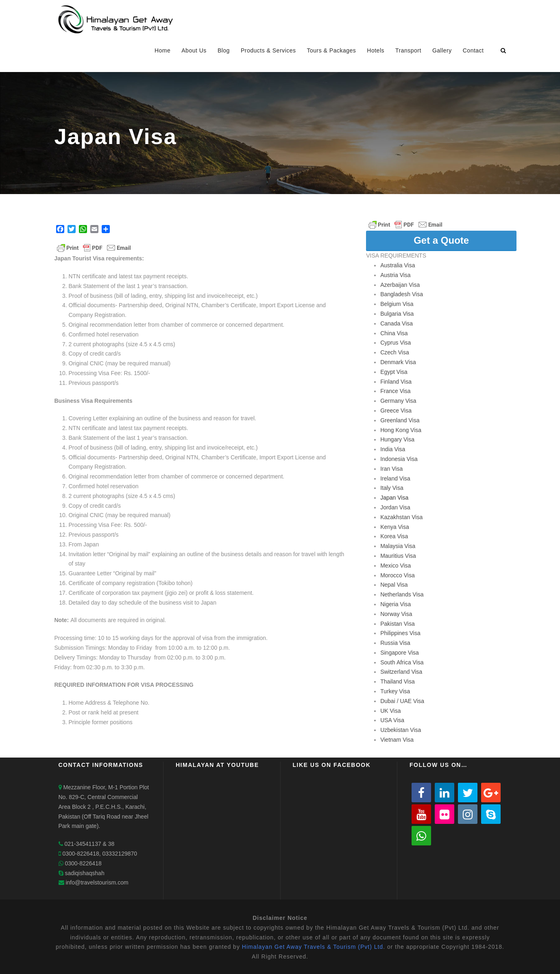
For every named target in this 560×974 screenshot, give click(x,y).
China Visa (394, 333)
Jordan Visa (395, 507)
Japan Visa (394, 498)
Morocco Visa (398, 575)
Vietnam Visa (397, 740)
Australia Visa (398, 265)
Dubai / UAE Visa (402, 701)
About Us (194, 50)
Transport (408, 50)
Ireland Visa (395, 478)
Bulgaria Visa (397, 314)
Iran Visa (391, 469)
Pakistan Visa (398, 624)
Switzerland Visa (401, 672)
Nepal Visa (394, 585)
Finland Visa (396, 382)
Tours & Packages (331, 50)
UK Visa (390, 711)
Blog (224, 50)
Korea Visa (394, 536)
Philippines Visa (400, 633)
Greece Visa (396, 411)
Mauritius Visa (398, 556)
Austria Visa (395, 275)
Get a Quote (441, 240)
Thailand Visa (398, 681)
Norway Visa (396, 614)
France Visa (395, 391)
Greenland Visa (400, 420)
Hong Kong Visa (401, 430)
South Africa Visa (402, 662)
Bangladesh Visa (402, 294)
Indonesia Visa (399, 459)
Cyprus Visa (395, 343)
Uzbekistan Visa (401, 730)
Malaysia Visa (398, 546)
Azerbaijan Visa (400, 285)
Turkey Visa (395, 691)
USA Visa (392, 720)
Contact (473, 50)
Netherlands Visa (402, 594)
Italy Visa (392, 488)
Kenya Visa (395, 527)
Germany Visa (398, 401)
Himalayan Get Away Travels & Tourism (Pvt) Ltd (313, 947)
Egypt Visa (394, 372)
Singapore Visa (400, 653)
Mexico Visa (395, 566)
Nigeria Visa (395, 604)
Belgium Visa (397, 304)
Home (162, 50)
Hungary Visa (397, 439)
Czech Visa (395, 352)
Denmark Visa (398, 362)
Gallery (442, 50)
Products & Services (268, 50)
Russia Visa (395, 643)
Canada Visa (397, 323)
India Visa (393, 449)
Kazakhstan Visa (401, 517)
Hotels (376, 50)
